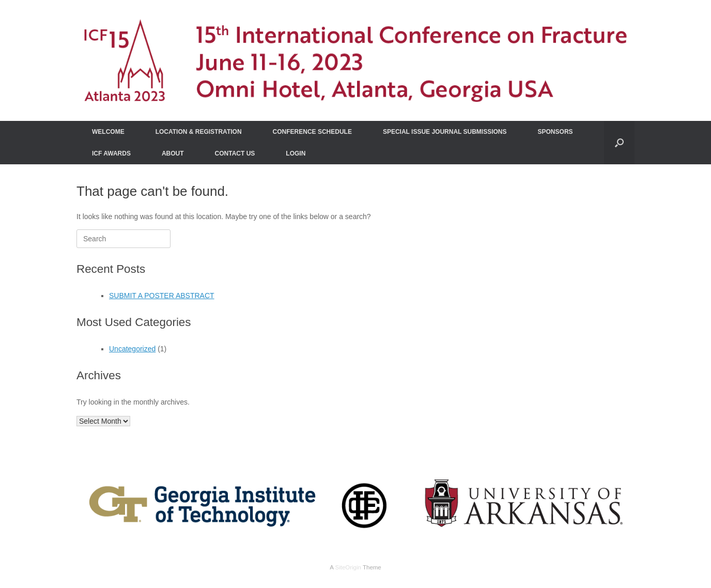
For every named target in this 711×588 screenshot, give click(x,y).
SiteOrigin (348, 567)
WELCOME (108, 132)
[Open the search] (619, 143)
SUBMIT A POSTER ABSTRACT (162, 296)
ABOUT (173, 153)
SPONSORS (555, 132)
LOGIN (296, 153)
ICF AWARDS (111, 153)
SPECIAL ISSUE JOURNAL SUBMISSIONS (445, 132)
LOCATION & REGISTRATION (199, 132)
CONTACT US (235, 153)
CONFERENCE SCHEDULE (312, 132)
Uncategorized (132, 349)
